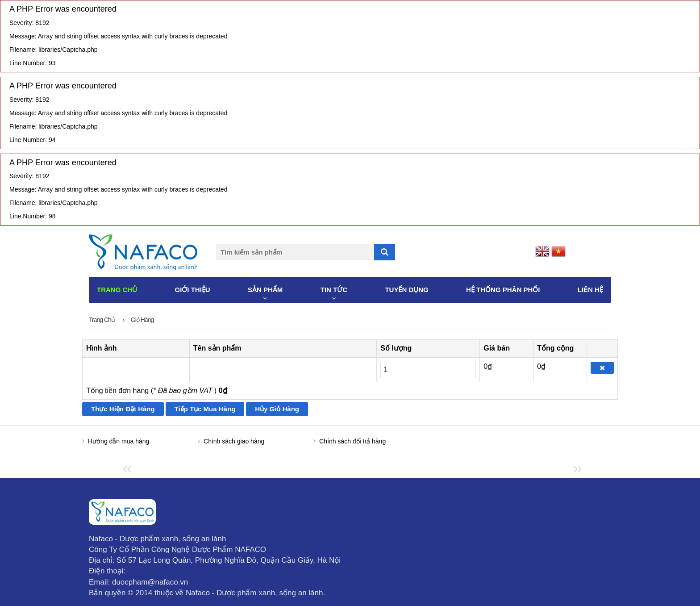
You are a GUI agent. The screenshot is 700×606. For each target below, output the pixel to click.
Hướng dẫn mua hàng (119, 441)
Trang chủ (102, 320)
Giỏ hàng (142, 320)
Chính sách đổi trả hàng (352, 441)
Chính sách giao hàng (234, 441)
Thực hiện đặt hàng (123, 409)
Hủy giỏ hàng (277, 409)
